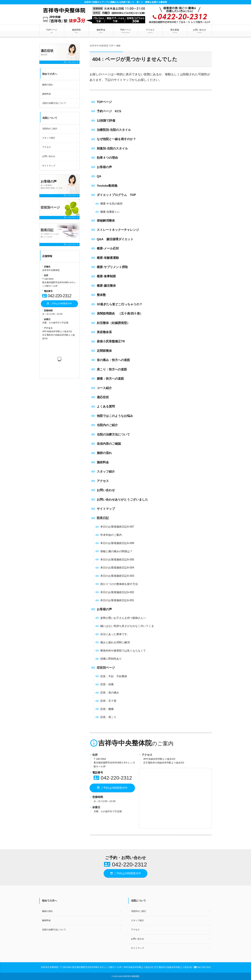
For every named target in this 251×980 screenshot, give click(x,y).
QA (99, 176)
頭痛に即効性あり (111, 659)
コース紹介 (104, 388)
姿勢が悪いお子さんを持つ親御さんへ (123, 618)
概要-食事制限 (106, 276)
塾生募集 (175, 31)
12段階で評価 (106, 121)
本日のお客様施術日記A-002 (117, 592)
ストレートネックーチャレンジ (118, 230)
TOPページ (52, 31)
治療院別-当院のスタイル (114, 130)
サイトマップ (106, 509)
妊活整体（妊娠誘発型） (113, 323)
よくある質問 (106, 406)
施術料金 (101, 31)
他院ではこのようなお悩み (115, 416)
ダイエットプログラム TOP (116, 195)
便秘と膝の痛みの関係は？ (116, 551)
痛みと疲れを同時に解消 (115, 642)
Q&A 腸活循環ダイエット (115, 239)
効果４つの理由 (107, 158)
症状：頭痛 (107, 684)
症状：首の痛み (110, 693)
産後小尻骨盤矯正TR (111, 341)
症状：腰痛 (107, 709)
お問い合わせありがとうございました (122, 500)
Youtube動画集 (107, 186)
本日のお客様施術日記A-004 (117, 568)
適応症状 (103, 397)
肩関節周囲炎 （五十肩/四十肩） (120, 314)
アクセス (150, 31)
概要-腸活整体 (106, 286)
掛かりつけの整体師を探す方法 (119, 584)
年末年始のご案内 (111, 535)
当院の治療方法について (113, 434)
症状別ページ (106, 668)
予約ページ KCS (109, 111)
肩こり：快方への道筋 (112, 369)
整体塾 (101, 295)
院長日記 (103, 518)
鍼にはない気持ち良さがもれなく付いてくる (127, 626)
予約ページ (125, 31)
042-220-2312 (113, 778)
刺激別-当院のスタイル (112, 148)
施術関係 (76, 31)
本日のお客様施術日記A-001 (117, 600)
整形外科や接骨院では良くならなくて (123, 651)
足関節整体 (104, 351)
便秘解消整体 (106, 221)
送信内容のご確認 (109, 444)
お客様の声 (104, 167)
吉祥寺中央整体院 (131, 976)
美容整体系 (104, 332)
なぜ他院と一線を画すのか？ (116, 139)
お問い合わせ (199, 31)
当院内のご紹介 (107, 425)
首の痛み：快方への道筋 (113, 360)
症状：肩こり (108, 717)
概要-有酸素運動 (108, 258)
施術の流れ (104, 453)
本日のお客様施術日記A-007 (117, 527)
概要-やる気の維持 (111, 204)
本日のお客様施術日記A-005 (117, 560)
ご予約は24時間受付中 (112, 788)
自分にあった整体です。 (115, 634)
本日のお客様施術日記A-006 (117, 543)
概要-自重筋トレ (110, 212)
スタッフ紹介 (106, 472)
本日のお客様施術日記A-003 (117, 576)
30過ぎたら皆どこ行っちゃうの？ (120, 304)
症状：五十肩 (108, 701)
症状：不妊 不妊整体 (114, 676)
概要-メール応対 (108, 248)
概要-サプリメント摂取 (112, 267)
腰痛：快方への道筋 (110, 379)
